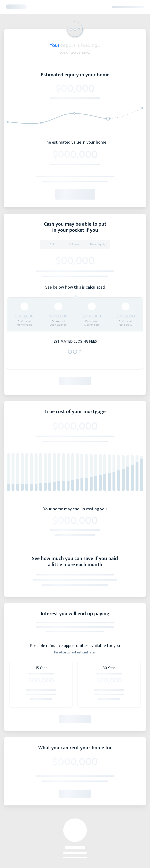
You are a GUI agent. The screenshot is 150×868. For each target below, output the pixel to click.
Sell (52, 244)
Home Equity (98, 244)
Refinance (75, 244)
